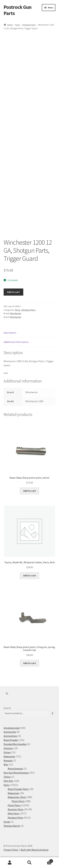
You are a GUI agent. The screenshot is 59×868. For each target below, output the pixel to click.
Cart (46, 860)
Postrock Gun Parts (18, 10)
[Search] (53, 713)
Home (10, 25)
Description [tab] (10, 333)
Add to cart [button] (30, 491)
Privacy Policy (11, 850)
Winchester (16, 313)
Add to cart (13, 292)
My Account (10, 863)
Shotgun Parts (29, 25)
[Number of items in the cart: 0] (7, 693)
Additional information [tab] (16, 342)
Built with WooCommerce (35, 850)
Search (7, 708)
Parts (18, 25)
